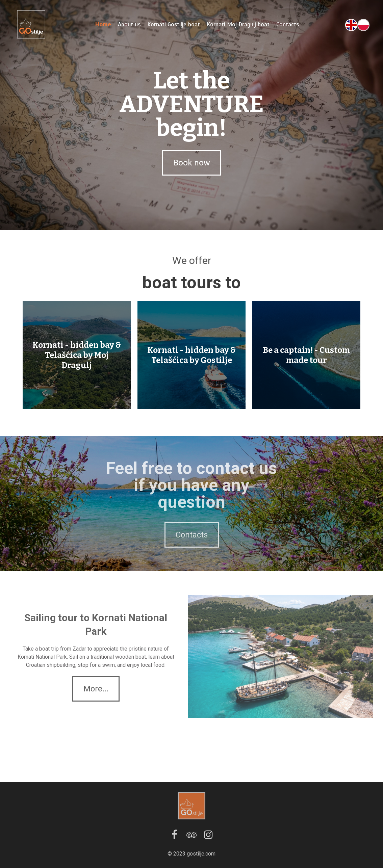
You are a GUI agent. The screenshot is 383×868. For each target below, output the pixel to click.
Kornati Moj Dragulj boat (238, 24)
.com (210, 854)
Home (103, 24)
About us (129, 24)
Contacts (288, 24)
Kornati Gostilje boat (174, 24)
